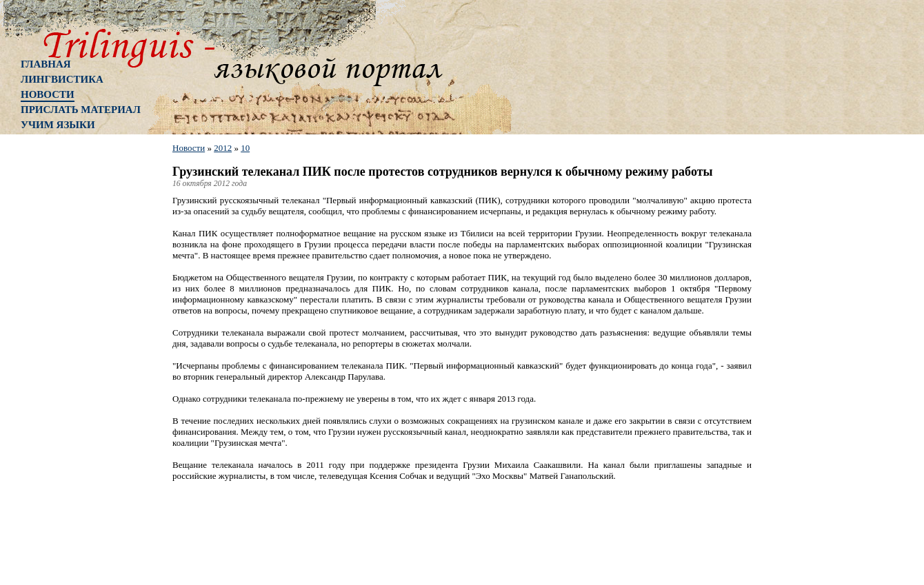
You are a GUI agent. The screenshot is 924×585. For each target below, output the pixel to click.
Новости (48, 94)
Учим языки (58, 125)
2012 (223, 148)
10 (245, 148)
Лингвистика (62, 79)
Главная (46, 64)
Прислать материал (81, 110)
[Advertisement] (76, 362)
